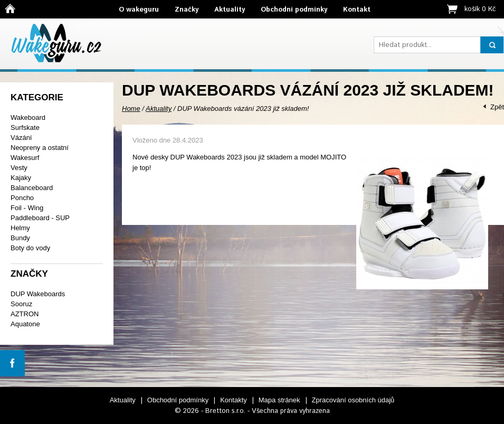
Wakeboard (28, 117)
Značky (187, 10)
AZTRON (25, 314)
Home (131, 109)
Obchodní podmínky (294, 10)
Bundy (20, 238)
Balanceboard (32, 188)
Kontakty (234, 400)
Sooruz (21, 304)
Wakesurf (25, 158)
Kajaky (21, 178)
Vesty (19, 168)
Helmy (20, 228)
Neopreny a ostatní (40, 148)
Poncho (22, 198)
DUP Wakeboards (38, 294)
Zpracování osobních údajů (353, 400)
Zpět (497, 107)
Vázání (21, 138)
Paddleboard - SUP (40, 218)
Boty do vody (30, 248)
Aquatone (25, 324)
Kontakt (357, 10)
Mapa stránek (279, 400)
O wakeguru (139, 10)
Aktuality (230, 10)
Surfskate (25, 128)
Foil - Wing (27, 208)
